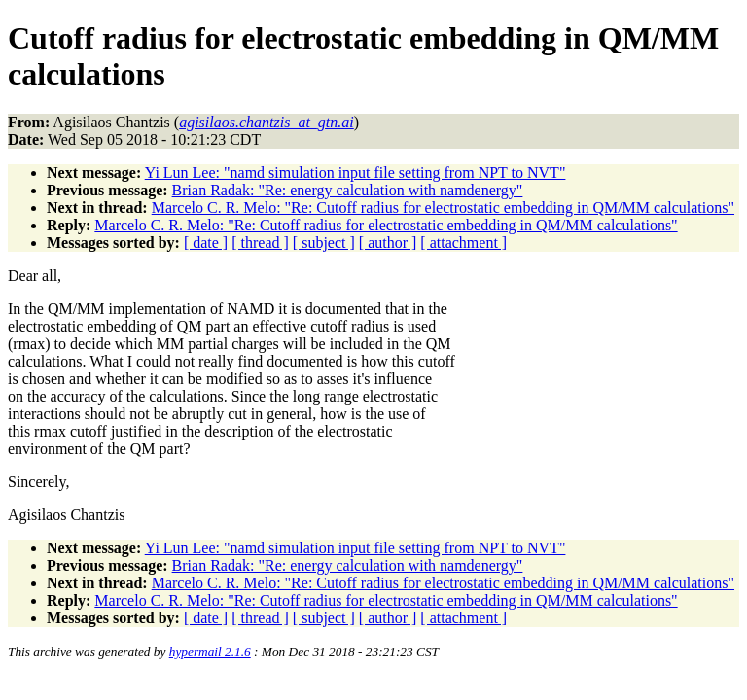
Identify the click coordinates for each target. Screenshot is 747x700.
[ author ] (388, 243)
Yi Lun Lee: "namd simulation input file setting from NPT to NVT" (356, 173)
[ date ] (206, 243)
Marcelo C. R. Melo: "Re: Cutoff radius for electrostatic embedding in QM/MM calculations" (443, 208)
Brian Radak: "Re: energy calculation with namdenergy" (348, 190)
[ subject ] (324, 243)
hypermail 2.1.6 (210, 652)
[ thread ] (260, 243)
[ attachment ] (463, 243)
